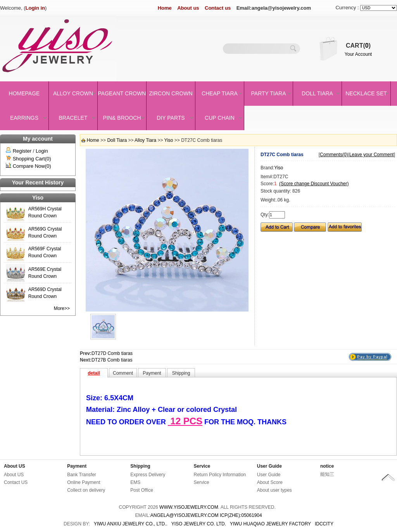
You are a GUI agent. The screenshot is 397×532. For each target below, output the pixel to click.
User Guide (269, 466)
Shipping (140, 466)
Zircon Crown (171, 93)
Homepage (24, 93)
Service (202, 466)
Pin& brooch (122, 118)
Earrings (24, 118)
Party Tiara (269, 93)
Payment (77, 466)
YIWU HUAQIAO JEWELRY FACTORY (270, 524)
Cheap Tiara (220, 93)
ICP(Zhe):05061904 (241, 515)
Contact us (218, 8)
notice (327, 466)
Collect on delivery (86, 490)
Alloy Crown (73, 93)
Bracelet (73, 118)
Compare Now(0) (32, 166)
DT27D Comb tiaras (112, 353)
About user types (274, 490)
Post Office (142, 490)
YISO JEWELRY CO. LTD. (199, 524)
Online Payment (84, 482)
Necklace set (366, 93)
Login (42, 151)
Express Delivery (148, 475)
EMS (135, 482)
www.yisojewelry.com (189, 507)
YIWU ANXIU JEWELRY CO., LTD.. (131, 524)
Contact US (16, 482)
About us (188, 8)
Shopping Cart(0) (32, 159)
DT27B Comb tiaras (112, 360)
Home (165, 8)
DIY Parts (171, 118)
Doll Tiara (317, 93)
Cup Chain (220, 118)
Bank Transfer (82, 475)
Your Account (358, 54)
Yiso (169, 140)
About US (15, 466)
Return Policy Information (220, 475)
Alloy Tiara (145, 140)
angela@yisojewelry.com (185, 515)
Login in (35, 8)
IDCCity (324, 524)
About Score (270, 482)
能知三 (327, 474)
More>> (62, 308)
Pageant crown (122, 93)
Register (22, 151)
